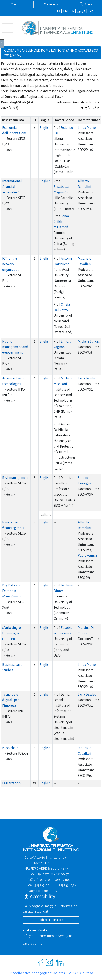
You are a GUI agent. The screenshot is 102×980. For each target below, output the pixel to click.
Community (51, 4)
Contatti (16, 4)
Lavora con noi (33, 943)
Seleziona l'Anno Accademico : (78, 102)
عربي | (83, 11)
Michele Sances (89, 342)
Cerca (86, 4)
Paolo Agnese (88, 556)
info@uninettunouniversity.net (47, 880)
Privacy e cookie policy (41, 891)
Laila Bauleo (87, 378)
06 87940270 (40, 874)
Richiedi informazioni (51, 920)
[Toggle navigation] (8, 28)
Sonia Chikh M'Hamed (61, 222)
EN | (67, 11)
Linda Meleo (87, 128)
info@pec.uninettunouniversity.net (48, 936)
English (45, 128)
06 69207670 (60, 874)
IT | (60, 11)
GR (91, 11)
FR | (74, 11)
